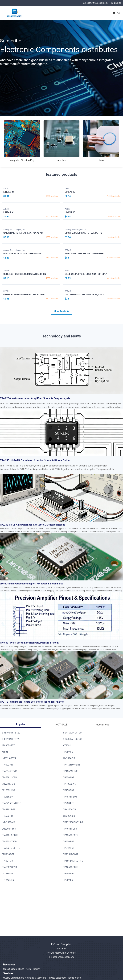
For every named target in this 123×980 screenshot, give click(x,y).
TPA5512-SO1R (71, 854)
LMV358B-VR (8, 822)
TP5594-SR (69, 880)
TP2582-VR (69, 790)
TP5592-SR (69, 752)
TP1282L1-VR (8, 790)
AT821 (5, 752)
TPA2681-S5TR (71, 835)
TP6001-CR (7, 861)
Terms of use (74, 978)
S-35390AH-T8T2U (11, 739)
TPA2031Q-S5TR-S (11, 848)
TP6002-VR (69, 778)
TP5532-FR (7, 816)
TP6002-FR (7, 765)
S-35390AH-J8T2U (72, 739)
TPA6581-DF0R (71, 829)
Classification (10, 969)
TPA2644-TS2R (9, 771)
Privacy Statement (57, 978)
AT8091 (67, 745)
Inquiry (36, 969)
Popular (20, 724)
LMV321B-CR (8, 784)
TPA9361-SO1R (71, 797)
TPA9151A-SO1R (10, 835)
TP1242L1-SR (8, 880)
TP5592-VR (69, 874)
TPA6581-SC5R (9, 778)
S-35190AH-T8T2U (11, 733)
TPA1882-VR (8, 797)
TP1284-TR (7, 874)
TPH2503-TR (8, 854)
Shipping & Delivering (36, 978)
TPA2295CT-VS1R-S (11, 803)
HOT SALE (62, 725)
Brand (21, 969)
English (116, 3)
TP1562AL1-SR (71, 771)
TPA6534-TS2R (9, 842)
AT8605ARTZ (8, 745)
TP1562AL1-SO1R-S (73, 861)
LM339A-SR (69, 758)
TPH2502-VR (70, 784)
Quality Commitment (13, 978)
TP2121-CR (69, 848)
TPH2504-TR (70, 810)
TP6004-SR (69, 842)
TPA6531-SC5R (71, 867)
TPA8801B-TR (8, 810)
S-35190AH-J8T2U (72, 733)
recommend (102, 725)
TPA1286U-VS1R (71, 765)
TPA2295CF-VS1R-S (73, 822)
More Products (61, 311)
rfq (116, 13)
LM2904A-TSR (9, 829)
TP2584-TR (69, 803)
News (29, 969)
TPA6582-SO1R (9, 867)
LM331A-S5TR (9, 758)
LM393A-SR (69, 816)
